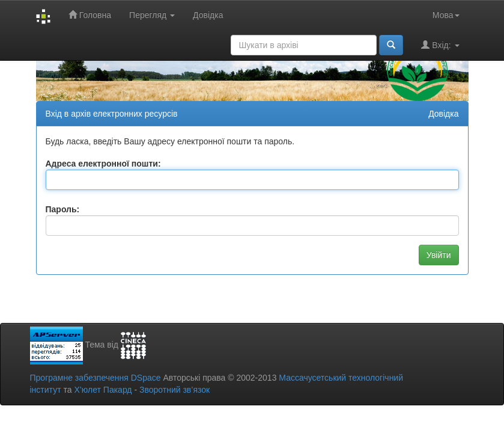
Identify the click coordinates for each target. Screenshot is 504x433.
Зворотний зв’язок (175, 390)
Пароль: (63, 209)
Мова (446, 15)
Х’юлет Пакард (103, 390)
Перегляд (152, 15)
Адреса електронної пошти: (103, 164)
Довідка (208, 15)
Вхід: (440, 45)
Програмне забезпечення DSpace (96, 378)
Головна (90, 15)
